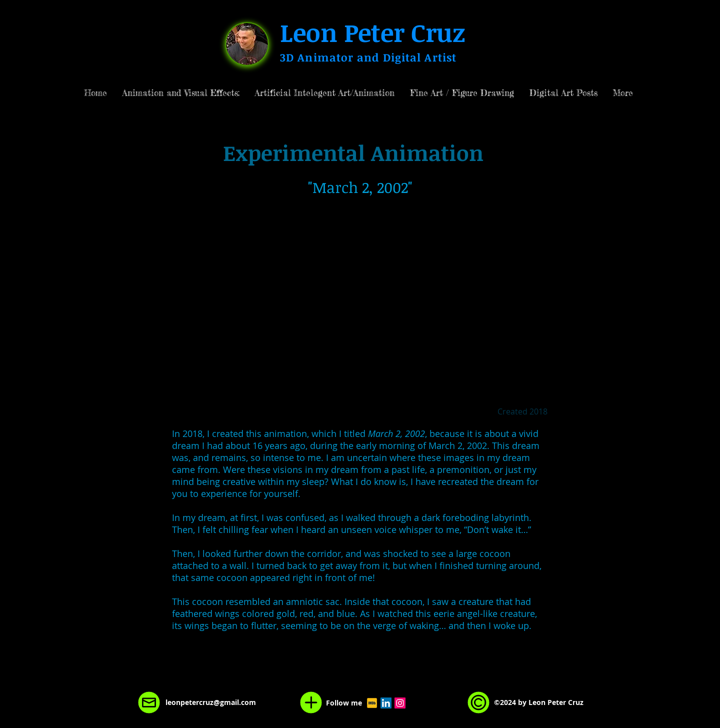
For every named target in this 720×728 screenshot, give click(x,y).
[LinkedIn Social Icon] (386, 703)
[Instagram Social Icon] (400, 703)
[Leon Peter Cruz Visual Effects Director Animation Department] (372, 703)
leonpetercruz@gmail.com (211, 702)
